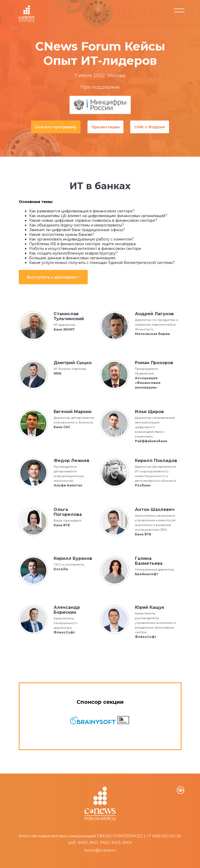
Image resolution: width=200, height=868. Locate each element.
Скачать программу (55, 127)
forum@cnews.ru (100, 850)
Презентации (105, 127)
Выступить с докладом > (53, 277)
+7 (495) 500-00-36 (163, 836)
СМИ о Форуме (150, 127)
